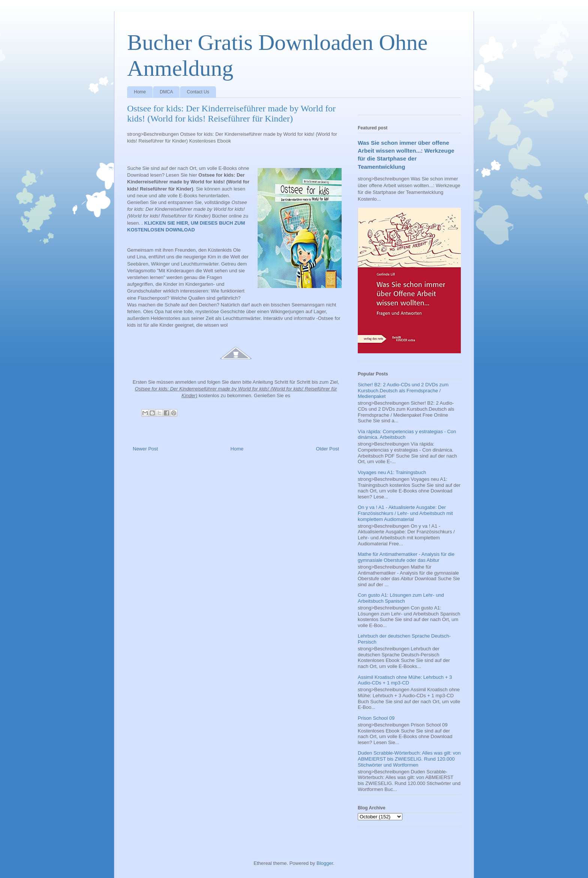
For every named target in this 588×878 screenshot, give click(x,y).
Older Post (328, 449)
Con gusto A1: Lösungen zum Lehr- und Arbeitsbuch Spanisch (401, 598)
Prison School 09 (376, 718)
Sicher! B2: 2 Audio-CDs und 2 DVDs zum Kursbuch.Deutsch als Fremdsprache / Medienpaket (403, 390)
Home (140, 92)
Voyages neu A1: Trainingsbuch (392, 472)
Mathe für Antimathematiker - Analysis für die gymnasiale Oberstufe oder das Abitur (406, 557)
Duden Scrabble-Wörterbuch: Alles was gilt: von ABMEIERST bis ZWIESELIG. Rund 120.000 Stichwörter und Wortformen (409, 759)
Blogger (325, 863)
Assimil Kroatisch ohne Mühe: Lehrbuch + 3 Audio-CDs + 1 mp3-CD (405, 680)
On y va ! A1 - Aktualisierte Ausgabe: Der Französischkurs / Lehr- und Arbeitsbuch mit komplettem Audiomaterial (405, 513)
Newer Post (145, 449)
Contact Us (198, 92)
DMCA (166, 92)
